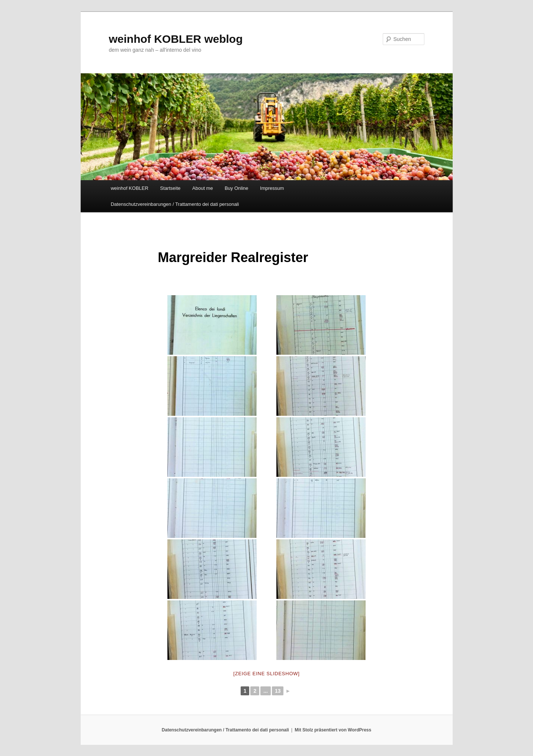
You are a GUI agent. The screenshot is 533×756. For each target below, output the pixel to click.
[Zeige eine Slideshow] (266, 674)
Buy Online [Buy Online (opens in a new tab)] (237, 188)
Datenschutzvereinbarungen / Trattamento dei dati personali (175, 204)
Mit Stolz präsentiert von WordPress (333, 730)
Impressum (272, 188)
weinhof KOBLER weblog (176, 39)
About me (203, 188)
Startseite (170, 188)
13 (278, 691)
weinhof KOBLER (130, 188)
